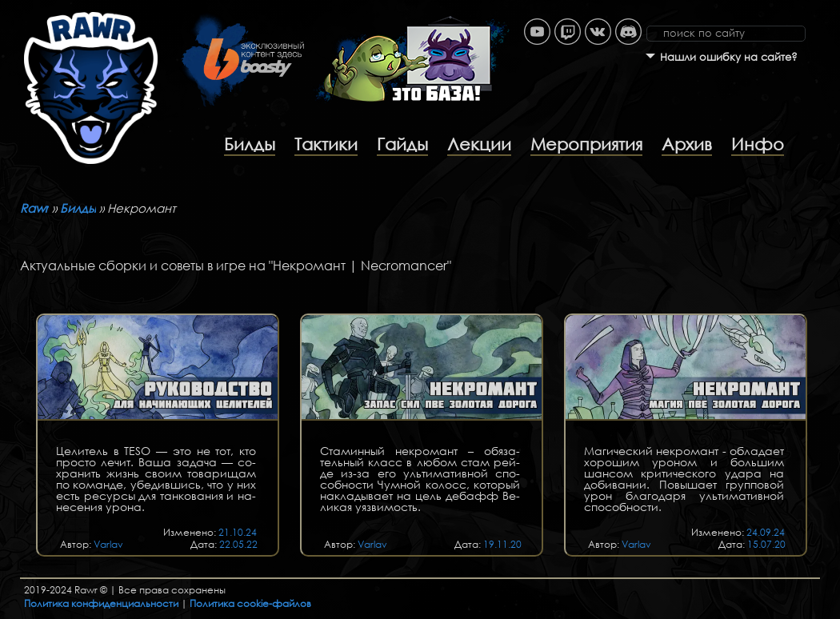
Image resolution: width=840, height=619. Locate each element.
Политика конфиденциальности (101, 603)
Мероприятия (586, 144)
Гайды (402, 144)
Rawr (34, 208)
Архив (687, 144)
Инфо (758, 144)
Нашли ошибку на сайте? (729, 57)
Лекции (479, 144)
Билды (250, 144)
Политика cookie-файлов (250, 603)
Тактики (326, 144)
